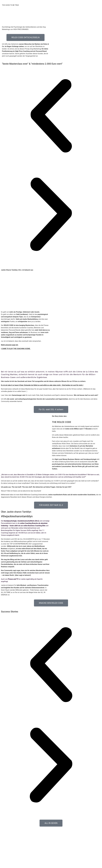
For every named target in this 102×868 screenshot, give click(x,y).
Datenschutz (45, 864)
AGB (51, 864)
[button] (51, 116)
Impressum (58, 864)
